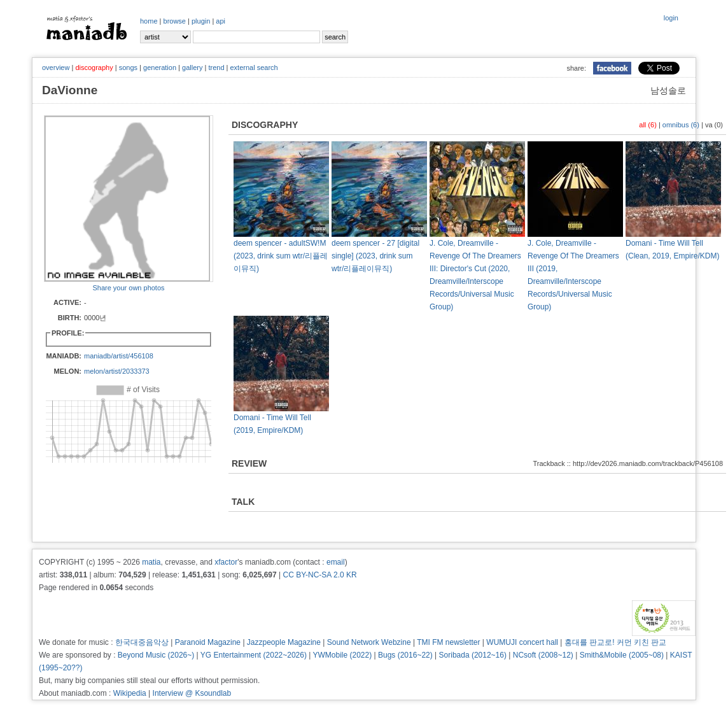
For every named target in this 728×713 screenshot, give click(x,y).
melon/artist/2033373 (117, 371)
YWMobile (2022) (343, 655)
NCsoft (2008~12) (543, 655)
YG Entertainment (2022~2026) (254, 655)
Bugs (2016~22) (405, 655)
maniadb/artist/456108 (119, 356)
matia (151, 562)
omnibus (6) (681, 125)
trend (216, 67)
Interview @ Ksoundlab (192, 693)
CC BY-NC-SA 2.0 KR (319, 575)
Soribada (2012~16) (473, 655)
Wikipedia (130, 693)
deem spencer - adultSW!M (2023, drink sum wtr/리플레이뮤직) (281, 256)
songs (128, 67)
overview (56, 67)
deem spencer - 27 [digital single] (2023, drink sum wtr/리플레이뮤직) (375, 256)
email (336, 562)
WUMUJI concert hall (522, 642)
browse (175, 21)
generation (160, 67)
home (149, 21)
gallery (192, 67)
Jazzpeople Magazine (284, 642)
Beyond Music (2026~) (156, 655)
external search (254, 67)
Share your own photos (128, 288)
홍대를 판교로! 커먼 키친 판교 (616, 642)
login (671, 18)
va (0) (714, 125)
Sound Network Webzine (369, 642)
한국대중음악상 (142, 642)
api (220, 21)
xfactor (226, 562)
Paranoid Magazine (208, 642)
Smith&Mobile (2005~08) (622, 655)
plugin (201, 21)
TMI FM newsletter (448, 642)
